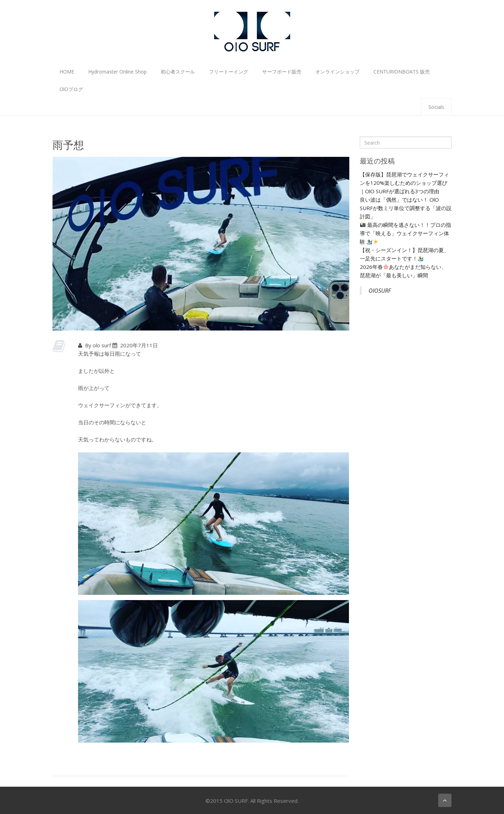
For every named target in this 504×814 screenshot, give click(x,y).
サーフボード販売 (282, 72)
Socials (436, 107)
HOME (67, 72)
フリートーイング (229, 72)
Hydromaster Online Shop (117, 72)
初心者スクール (178, 72)
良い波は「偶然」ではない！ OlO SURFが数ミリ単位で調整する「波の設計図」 (406, 208)
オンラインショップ (337, 72)
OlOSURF (380, 291)
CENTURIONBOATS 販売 (402, 72)
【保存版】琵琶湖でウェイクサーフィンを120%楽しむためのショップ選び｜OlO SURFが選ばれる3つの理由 (404, 183)
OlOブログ (71, 89)
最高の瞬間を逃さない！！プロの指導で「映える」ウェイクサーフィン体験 (405, 233)
